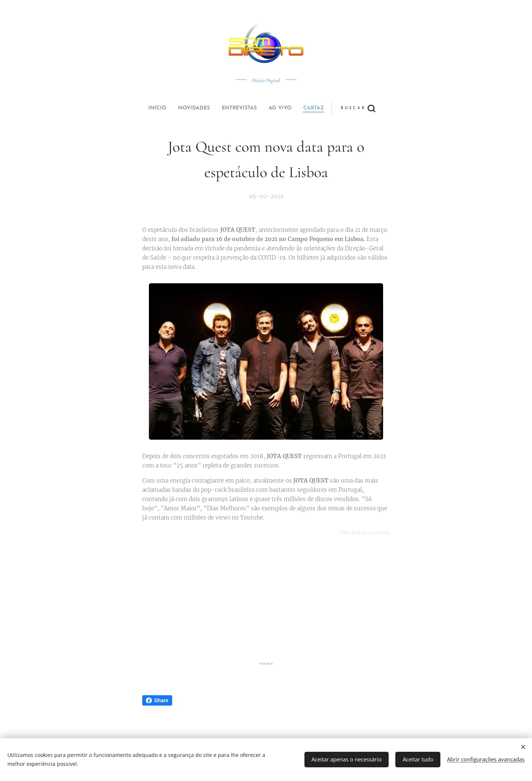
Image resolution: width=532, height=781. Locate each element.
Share (157, 700)
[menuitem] (215, 108)
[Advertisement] (266, 601)
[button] (294, 108)
